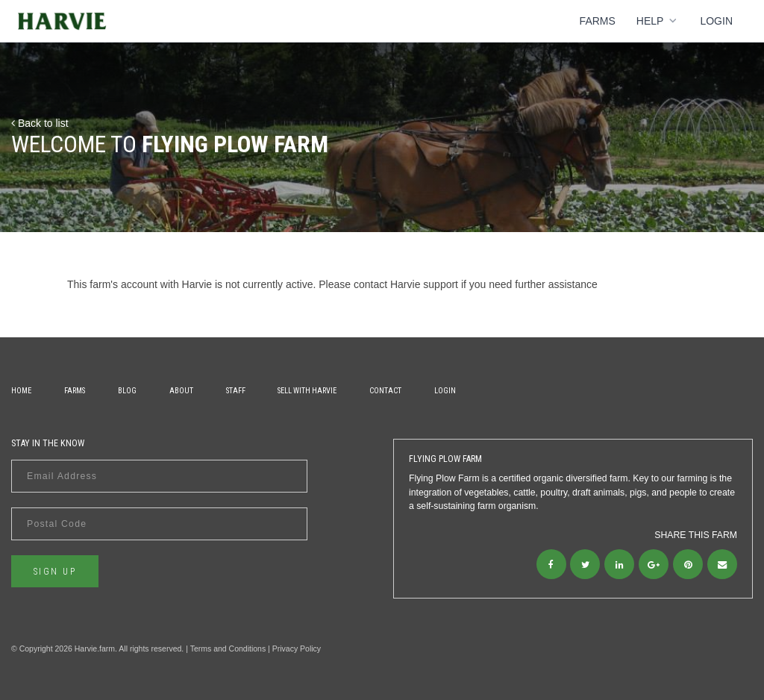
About (181, 391)
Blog (127, 391)
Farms (598, 21)
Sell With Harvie (307, 391)
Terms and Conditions (228, 649)
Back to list (40, 123)
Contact (385, 391)
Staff (236, 391)
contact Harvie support (406, 284)
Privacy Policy (297, 649)
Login (716, 21)
